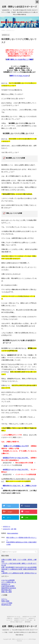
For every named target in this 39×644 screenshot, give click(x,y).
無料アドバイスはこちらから (19, 76)
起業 (12, 529)
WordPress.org (6, 605)
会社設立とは (7, 526)
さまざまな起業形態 (8, 580)
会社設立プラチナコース (20, 618)
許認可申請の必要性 (8, 586)
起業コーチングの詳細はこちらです (16, 446)
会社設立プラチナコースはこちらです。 (16, 458)
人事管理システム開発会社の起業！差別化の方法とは (19, 573)
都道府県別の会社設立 (9, 588)
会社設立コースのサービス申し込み (23, 620)
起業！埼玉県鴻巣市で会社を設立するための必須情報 (19, 567)
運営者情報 (28, 622)
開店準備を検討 (6, 590)
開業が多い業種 (6, 592)
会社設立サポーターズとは (14, 617)
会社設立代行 (7, 529)
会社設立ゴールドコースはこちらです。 (16, 470)
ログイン (4, 599)
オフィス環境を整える (9, 582)
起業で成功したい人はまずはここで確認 (19, 59)
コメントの (7, 603)
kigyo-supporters (13, 533)
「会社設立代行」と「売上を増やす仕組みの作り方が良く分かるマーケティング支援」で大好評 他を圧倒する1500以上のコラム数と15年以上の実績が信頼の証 (19, 632)
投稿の (5, 601)
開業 (15, 529)
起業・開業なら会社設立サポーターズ (19, 7)
